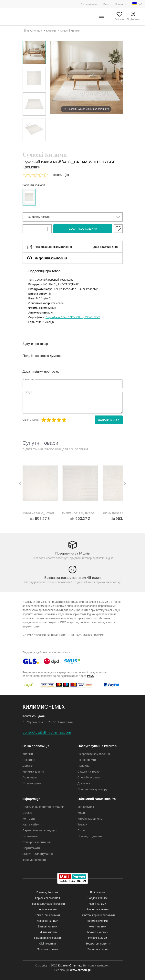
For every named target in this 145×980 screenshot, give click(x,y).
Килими (51, 31)
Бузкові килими (47, 926)
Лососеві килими (48, 921)
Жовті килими (98, 926)
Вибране (112, 19)
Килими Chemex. (70, 965)
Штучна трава (32, 783)
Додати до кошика (83, 229)
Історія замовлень (90, 819)
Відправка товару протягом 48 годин (72, 578)
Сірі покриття (47, 944)
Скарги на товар (88, 771)
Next (30, 146)
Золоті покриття (98, 949)
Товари (82, 824)
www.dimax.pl (80, 970)
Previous (39, 146)
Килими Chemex (16, 16)
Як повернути (87, 760)
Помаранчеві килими (47, 938)
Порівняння (126, 19)
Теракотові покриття (99, 944)
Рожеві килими (97, 938)
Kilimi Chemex (32, 31)
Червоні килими (47, 909)
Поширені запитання (37, 842)
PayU (91, 676)
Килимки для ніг (33, 771)
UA (140, 4)
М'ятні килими (49, 932)
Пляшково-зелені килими (48, 904)
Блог (106, 4)
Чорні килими (97, 904)
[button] (73, 217)
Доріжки (28, 766)
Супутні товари (41, 443)
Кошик (139, 19)
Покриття (29, 760)
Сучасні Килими (70, 31)
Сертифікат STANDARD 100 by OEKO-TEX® (73, 317)
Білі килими (98, 892)
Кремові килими (97, 921)
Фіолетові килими (98, 909)
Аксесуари (30, 777)
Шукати (84, 19)
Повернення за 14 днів (73, 553)
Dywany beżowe (47, 892)
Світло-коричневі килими (98, 915)
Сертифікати (31, 848)
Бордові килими (98, 898)
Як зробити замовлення (51, 258)
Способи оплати (89, 777)
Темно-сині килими (47, 915)
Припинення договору (92, 789)
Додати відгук (109, 420)
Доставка (84, 783)
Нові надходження (90, 836)
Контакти (121, 4)
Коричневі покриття (47, 898)
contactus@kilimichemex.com (47, 732)
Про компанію (89, 4)
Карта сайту (31, 824)
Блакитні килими (98, 932)
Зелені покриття (47, 949)
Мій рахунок (98, 19)
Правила (83, 766)
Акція (81, 830)
